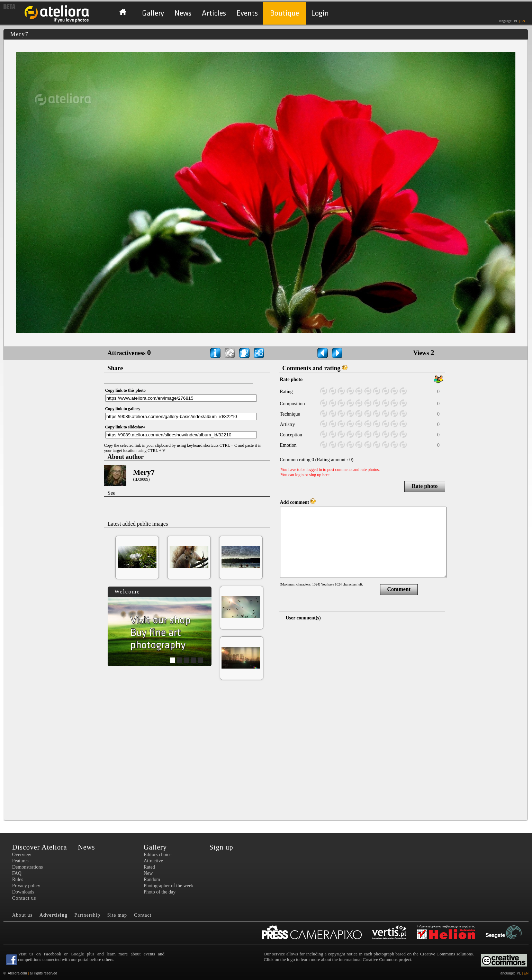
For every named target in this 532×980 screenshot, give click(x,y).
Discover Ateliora (40, 847)
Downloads (23, 892)
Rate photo (425, 486)
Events (247, 13)
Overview (22, 855)
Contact (143, 915)
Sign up (221, 847)
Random (152, 879)
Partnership (87, 915)
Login (320, 13)
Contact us (24, 898)
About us (22, 915)
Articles (214, 13)
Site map (117, 915)
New (148, 873)
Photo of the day (160, 892)
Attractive (153, 861)
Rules (18, 879)
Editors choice (157, 855)
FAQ (17, 873)
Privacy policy (26, 886)
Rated (149, 867)
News (183, 13)
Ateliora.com (17, 973)
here (326, 475)
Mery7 (144, 472)
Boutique (285, 13)
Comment (399, 589)
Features (20, 861)
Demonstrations (28, 867)
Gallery (153, 13)
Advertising (53, 915)
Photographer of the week (169, 886)
